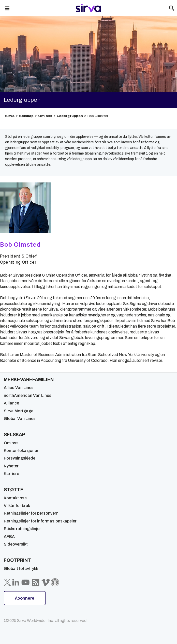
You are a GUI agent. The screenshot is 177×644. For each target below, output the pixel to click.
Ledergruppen (70, 116)
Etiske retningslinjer (22, 529)
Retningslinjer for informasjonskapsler (40, 521)
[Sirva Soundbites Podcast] (55, 582)
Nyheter (11, 466)
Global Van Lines (20, 419)
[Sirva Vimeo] (46, 582)
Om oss (45, 116)
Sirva (10, 116)
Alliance (11, 403)
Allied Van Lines (19, 388)
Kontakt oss (15, 498)
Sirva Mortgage (19, 411)
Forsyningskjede (20, 458)
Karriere (11, 474)
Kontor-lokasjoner (21, 451)
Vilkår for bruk (17, 506)
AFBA (9, 537)
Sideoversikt (16, 544)
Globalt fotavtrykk (21, 569)
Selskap (26, 116)
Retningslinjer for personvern (31, 513)
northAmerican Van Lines (28, 395)
